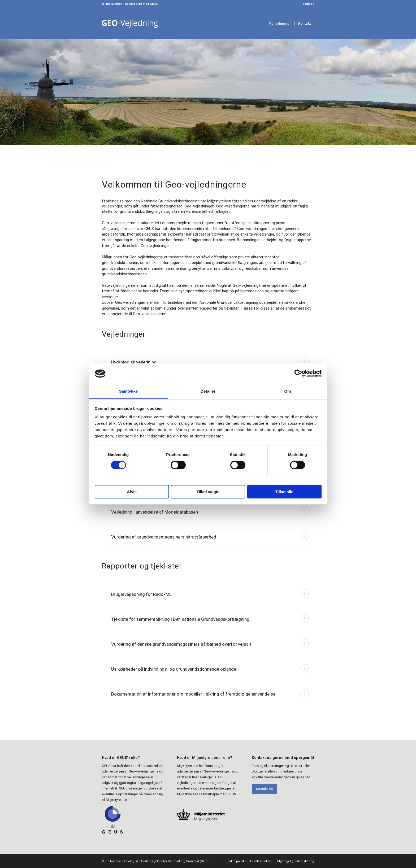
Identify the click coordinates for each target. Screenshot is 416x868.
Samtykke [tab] (129, 391)
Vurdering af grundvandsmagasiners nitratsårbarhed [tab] (210, 536)
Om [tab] (287, 391)
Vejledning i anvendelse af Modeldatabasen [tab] (210, 511)
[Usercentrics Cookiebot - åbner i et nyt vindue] (298, 374)
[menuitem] (307, 4)
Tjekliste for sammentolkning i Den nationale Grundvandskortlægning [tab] (210, 618)
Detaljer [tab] (208, 391)
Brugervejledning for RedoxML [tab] (210, 593)
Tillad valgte (208, 492)
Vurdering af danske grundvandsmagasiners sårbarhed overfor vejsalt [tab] (210, 643)
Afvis (132, 492)
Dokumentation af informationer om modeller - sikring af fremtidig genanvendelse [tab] (210, 693)
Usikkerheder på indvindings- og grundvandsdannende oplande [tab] (210, 668)
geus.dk (308, 4)
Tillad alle (284, 492)
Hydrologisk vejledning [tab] (210, 362)
